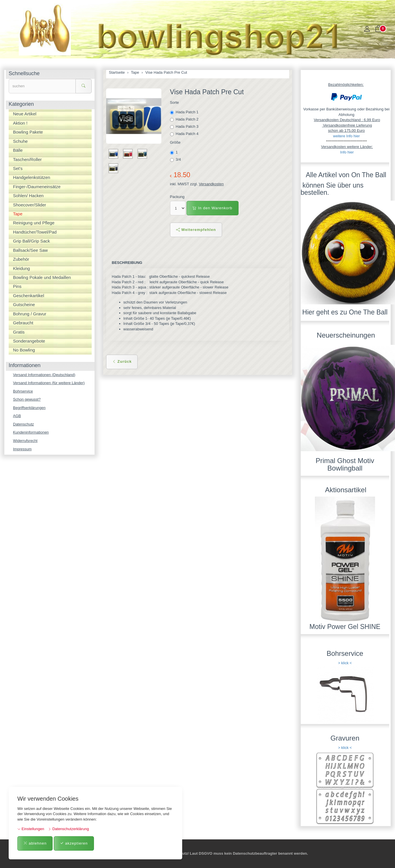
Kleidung (21, 268)
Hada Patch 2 (185, 119)
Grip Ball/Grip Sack (32, 241)
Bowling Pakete (28, 132)
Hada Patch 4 (185, 134)
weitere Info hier (347, 136)
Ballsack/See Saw (30, 250)
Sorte (175, 102)
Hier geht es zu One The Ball (345, 312)
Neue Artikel (25, 114)
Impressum (22, 449)
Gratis (19, 332)
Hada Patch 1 (185, 112)
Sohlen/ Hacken (28, 196)
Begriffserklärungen (29, 408)
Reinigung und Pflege (34, 223)
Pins (17, 286)
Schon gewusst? (27, 399)
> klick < (345, 663)
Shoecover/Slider (29, 205)
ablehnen (35, 843)
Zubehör (21, 259)
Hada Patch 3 (185, 127)
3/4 (176, 160)
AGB (17, 416)
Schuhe (20, 141)
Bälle (18, 150)
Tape (18, 214)
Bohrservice (23, 391)
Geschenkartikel (29, 296)
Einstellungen (31, 829)
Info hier (347, 152)
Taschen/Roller (27, 159)
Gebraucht (23, 323)
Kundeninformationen (31, 432)
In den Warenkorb (212, 208)
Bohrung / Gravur (30, 314)
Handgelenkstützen (32, 177)
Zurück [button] (122, 361)
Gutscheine (24, 305)
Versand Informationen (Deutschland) (44, 375)
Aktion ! (20, 123)
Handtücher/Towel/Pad (35, 232)
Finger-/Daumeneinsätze (37, 187)
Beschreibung (127, 263)
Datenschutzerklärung (68, 829)
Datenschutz (23, 424)
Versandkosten (211, 184)
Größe (175, 142)
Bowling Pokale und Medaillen (42, 277)
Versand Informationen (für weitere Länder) (49, 383)
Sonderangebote (29, 341)
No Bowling (24, 350)
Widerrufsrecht (25, 441)
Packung (177, 197)
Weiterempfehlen (196, 230)
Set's (18, 168)
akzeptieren (74, 843)
